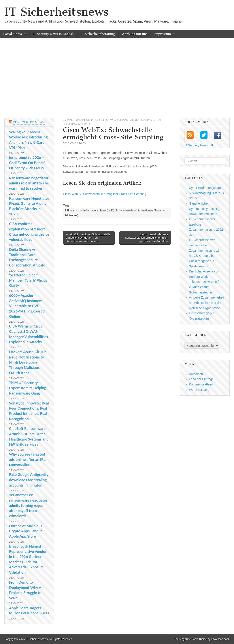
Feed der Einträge (201, 379)
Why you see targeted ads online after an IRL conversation (27, 459)
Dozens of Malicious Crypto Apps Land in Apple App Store (26, 531)
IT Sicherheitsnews (57, 12)
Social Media (13, 34)
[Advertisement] (117, 78)
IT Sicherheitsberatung (98, 34)
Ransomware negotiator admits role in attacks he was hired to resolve (29, 183)
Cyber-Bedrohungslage (205, 188)
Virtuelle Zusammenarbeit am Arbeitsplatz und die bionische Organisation (207, 303)
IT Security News (29, 122)
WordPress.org (199, 390)
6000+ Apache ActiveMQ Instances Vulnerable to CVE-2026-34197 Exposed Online (27, 306)
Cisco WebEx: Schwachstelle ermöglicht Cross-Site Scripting (105, 194)
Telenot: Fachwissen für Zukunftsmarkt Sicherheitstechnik (205, 287)
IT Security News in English (53, 34)
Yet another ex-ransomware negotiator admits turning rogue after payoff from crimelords (28, 505)
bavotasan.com (220, 639)
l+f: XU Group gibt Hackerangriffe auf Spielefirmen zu (202, 261)
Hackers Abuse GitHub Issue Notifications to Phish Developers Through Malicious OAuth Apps (28, 362)
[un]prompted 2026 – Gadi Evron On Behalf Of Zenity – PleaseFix (27, 163)
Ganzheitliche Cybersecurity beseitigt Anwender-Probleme (205, 209)
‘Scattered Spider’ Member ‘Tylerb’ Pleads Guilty (28, 280)
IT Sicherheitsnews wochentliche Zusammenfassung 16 (204, 245)
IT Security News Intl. (199, 145)
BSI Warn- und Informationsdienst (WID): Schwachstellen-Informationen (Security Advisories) (115, 213)
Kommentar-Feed (201, 384)
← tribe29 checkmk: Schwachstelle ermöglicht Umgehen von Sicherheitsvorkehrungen (88, 238)
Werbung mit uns (135, 34)
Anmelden (196, 374)
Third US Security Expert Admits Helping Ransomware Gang (28, 388)
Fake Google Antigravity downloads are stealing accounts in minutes (29, 480)
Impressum (163, 34)
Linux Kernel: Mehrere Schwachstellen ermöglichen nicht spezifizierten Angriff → (147, 238)
